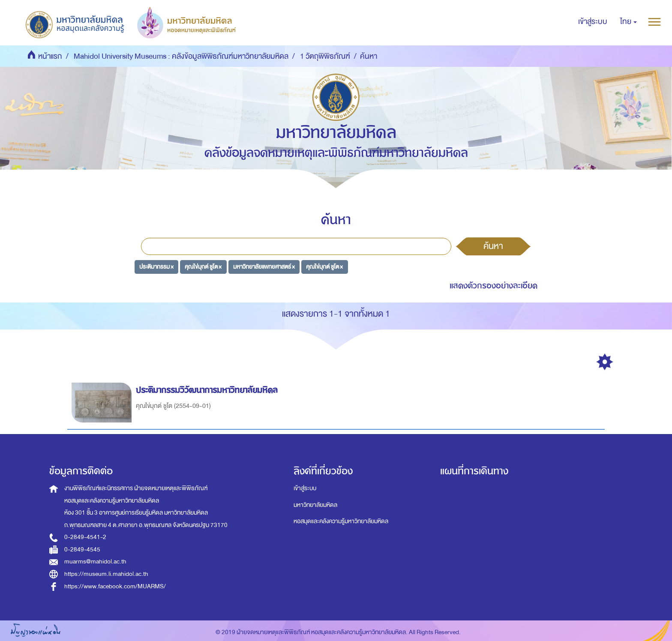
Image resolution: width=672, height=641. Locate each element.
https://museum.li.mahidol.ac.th (106, 574)
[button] (628, 22)
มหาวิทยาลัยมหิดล (315, 505)
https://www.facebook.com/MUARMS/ (115, 586)
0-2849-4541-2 (85, 537)
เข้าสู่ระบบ (305, 488)
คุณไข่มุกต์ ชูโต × (203, 267)
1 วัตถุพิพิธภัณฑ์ (325, 56)
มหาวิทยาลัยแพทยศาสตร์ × (264, 267)
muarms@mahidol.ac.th (95, 562)
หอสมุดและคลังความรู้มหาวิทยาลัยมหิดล (341, 521)
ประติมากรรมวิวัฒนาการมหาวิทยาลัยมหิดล (208, 390)
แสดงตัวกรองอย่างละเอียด (493, 286)
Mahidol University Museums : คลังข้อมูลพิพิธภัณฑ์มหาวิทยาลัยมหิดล (181, 56)
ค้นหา (493, 246)
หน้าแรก (50, 56)
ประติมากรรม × (156, 267)
